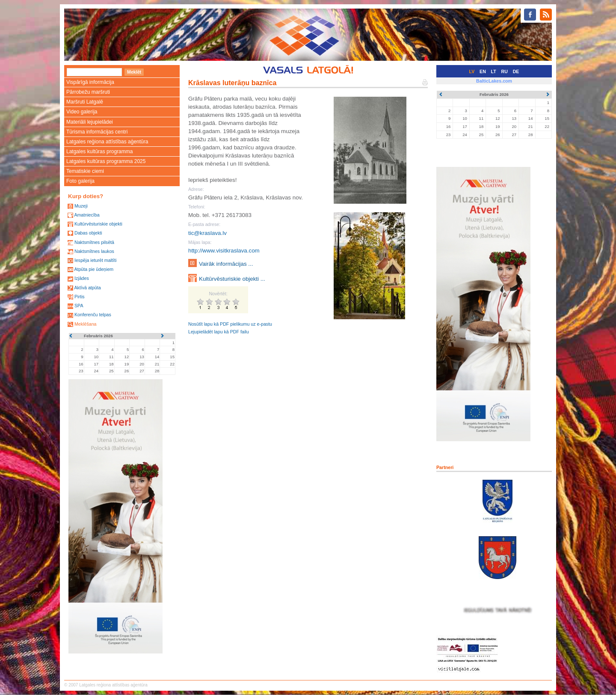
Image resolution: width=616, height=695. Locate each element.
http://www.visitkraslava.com (224, 251)
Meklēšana (86, 324)
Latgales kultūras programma (99, 151)
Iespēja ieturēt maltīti (95, 260)
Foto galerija (80, 181)
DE (516, 71)
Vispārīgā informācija (90, 82)
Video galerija (82, 112)
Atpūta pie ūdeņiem (94, 269)
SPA (79, 306)
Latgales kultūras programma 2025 (106, 161)
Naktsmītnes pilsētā (94, 242)
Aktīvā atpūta (87, 288)
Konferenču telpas (93, 315)
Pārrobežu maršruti (88, 92)
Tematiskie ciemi (85, 171)
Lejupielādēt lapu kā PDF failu (219, 332)
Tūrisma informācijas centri (97, 132)
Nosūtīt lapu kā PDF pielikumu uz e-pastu (230, 324)
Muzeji (81, 206)
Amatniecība (87, 215)
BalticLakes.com (494, 81)
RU (505, 71)
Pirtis (80, 297)
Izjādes (82, 278)
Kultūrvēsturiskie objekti (98, 224)
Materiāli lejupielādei (90, 122)
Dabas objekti (88, 233)
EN (483, 71)
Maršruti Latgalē (85, 102)
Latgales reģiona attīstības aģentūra (107, 142)
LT (494, 71)
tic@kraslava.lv (207, 233)
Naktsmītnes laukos (94, 251)
